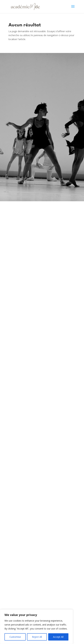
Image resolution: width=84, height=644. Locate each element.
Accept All (58, 637)
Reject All (37, 637)
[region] (36, 627)
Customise (15, 637)
